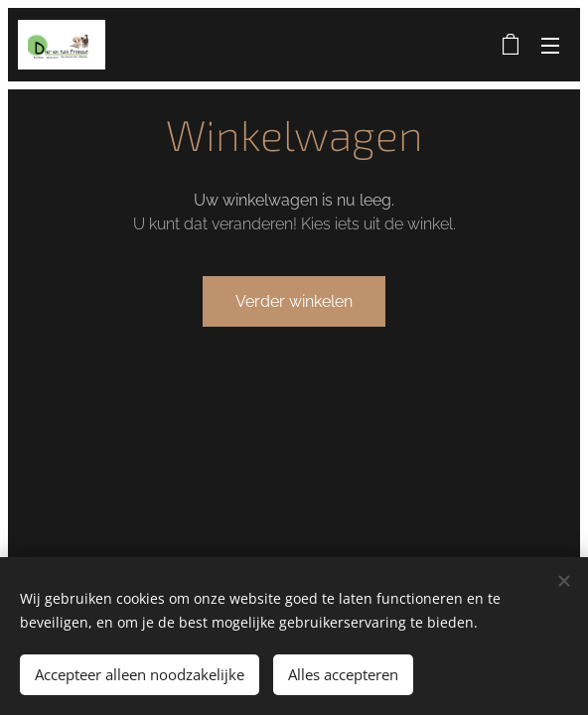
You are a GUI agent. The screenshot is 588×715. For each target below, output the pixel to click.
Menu (550, 46)
